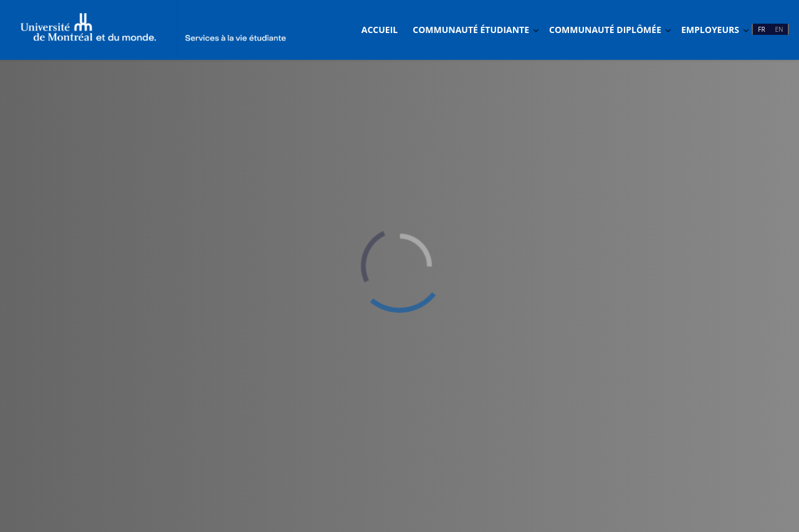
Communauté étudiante (471, 30)
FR (761, 29)
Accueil (380, 30)
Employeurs (710, 30)
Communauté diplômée (605, 30)
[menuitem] (380, 30)
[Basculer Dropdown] (536, 30)
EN (779, 29)
